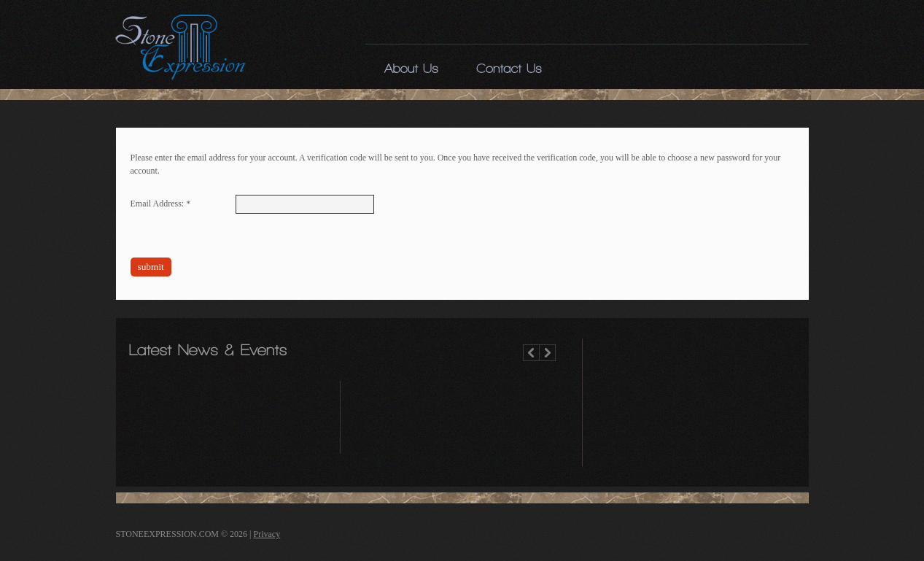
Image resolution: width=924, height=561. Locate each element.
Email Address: (161, 204)
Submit (151, 267)
